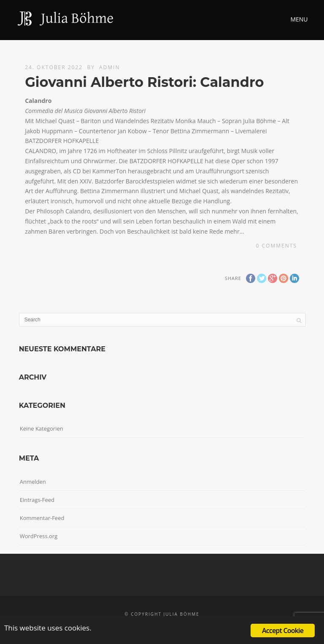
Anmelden (33, 482)
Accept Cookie (283, 631)
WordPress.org (39, 536)
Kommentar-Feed (42, 518)
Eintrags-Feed (37, 500)
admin (109, 67)
